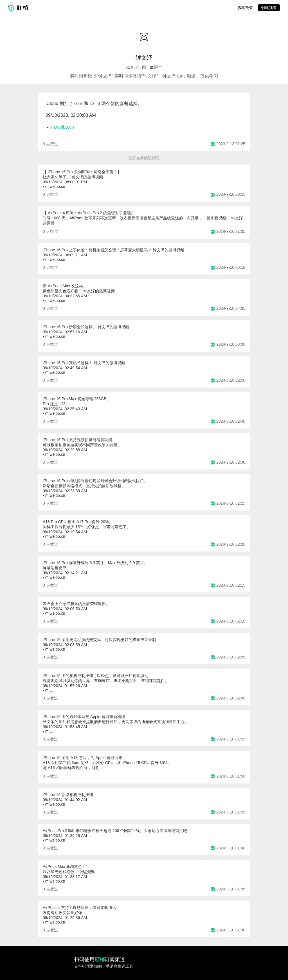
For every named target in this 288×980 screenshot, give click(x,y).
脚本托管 (245, 8)
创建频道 (269, 8)
